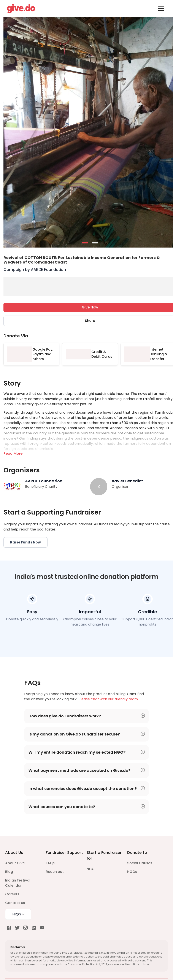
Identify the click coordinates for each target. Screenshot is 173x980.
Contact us (15, 903)
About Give (15, 863)
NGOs (132, 872)
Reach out (55, 872)
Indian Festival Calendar (18, 883)
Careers (12, 894)
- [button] (85, 243)
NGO (91, 869)
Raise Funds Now (25, 542)
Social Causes (140, 863)
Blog (9, 872)
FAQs (50, 863)
